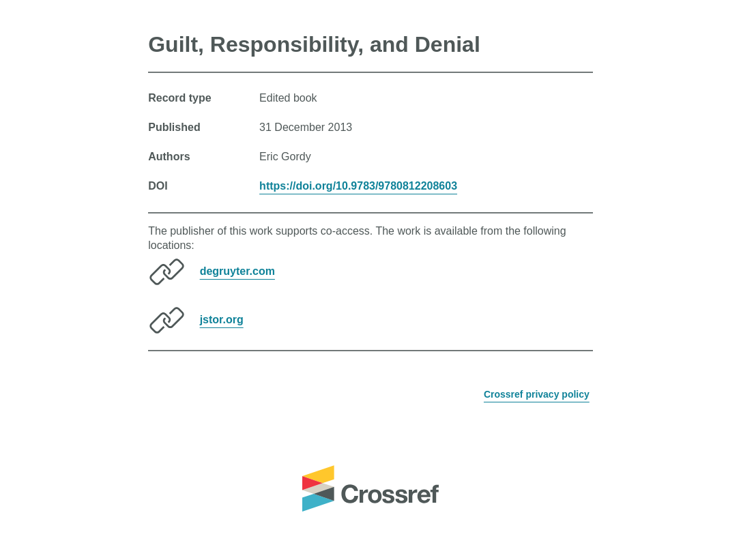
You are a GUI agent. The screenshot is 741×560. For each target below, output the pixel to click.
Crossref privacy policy (537, 394)
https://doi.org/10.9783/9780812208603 (358, 186)
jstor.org (222, 320)
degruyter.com (237, 271)
